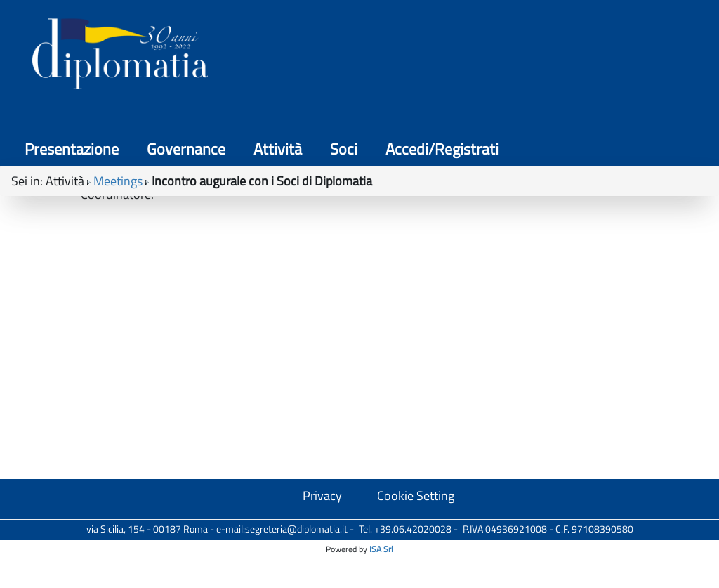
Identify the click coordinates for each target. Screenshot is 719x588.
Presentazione (257, 56)
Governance (371, 56)
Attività (463, 56)
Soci (529, 56)
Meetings (118, 120)
